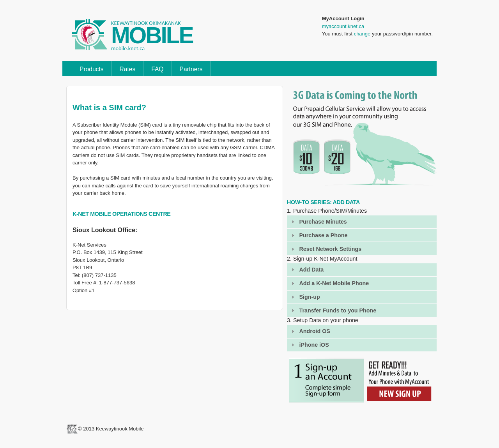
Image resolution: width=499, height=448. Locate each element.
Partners (191, 69)
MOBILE (152, 35)
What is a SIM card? (109, 108)
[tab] (362, 222)
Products (92, 69)
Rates (128, 69)
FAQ (157, 69)
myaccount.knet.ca (343, 26)
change (362, 34)
